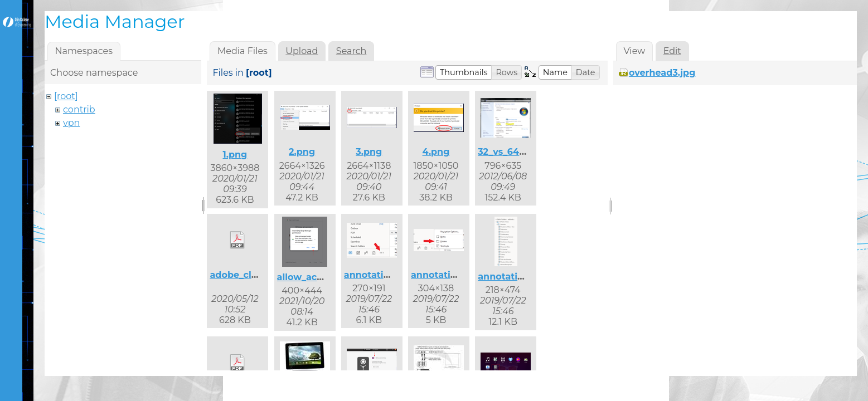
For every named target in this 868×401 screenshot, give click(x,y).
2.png (302, 152)
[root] (66, 96)
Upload (302, 51)
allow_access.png (318, 277)
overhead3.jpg (662, 73)
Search (351, 51)
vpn (71, 123)
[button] (464, 72)
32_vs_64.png (509, 152)
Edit (672, 51)
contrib (79, 109)
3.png (369, 152)
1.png (235, 155)
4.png (436, 152)
